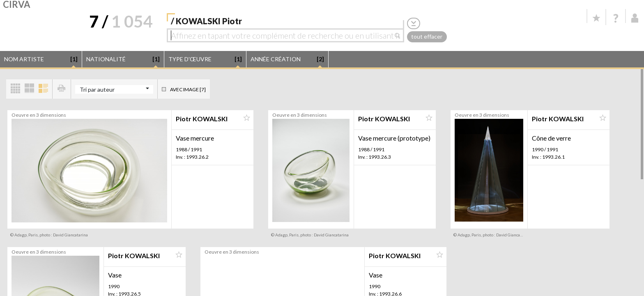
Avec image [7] (188, 89)
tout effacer (427, 36)
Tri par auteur (97, 89)
